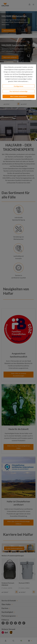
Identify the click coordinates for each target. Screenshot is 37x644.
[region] (18, 574)
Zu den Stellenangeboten (14, 548)
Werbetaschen (11, 161)
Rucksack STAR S (24, 583)
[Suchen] (13, 641)
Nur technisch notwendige (18, 91)
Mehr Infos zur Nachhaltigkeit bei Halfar (18, 447)
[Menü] (33, 5)
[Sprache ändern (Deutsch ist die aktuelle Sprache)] (30, 641)
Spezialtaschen (13, 168)
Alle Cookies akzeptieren (19, 96)
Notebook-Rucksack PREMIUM (8, 584)
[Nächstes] (35, 574)
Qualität (18, 180)
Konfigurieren (19, 86)
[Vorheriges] (2, 574)
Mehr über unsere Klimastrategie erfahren (18, 523)
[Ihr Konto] (6, 641)
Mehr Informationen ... (21, 81)
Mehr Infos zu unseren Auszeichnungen (19, 375)
